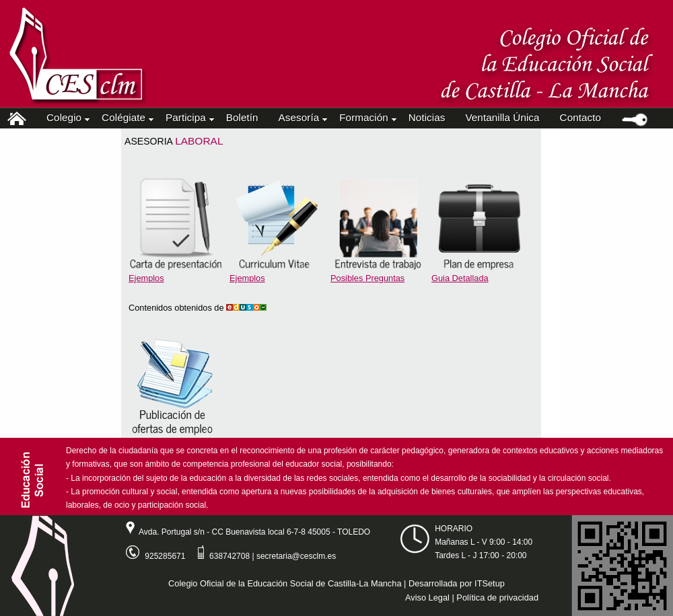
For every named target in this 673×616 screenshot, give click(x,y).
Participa (189, 117)
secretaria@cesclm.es (296, 556)
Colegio (67, 117)
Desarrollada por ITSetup (457, 583)
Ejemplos (146, 278)
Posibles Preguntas (367, 278)
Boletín (242, 117)
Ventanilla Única (502, 117)
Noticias (427, 117)
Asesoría (302, 117)
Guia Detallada (460, 278)
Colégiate (127, 117)
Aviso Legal (427, 598)
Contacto (580, 117)
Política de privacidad (497, 598)
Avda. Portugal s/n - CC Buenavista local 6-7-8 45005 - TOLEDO (243, 532)
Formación (367, 117)
